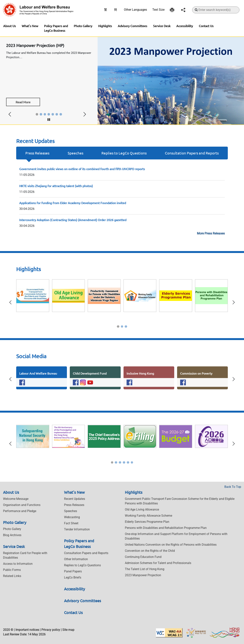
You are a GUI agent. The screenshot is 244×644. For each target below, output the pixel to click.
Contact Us (206, 26)
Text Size (158, 10)
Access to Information (18, 564)
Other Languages (135, 10)
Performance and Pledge (20, 511)
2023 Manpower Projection (143, 575)
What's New (30, 26)
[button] (37, 114)
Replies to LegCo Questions (124, 153)
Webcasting (72, 517)
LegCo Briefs (73, 577)
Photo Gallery (83, 26)
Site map (68, 630)
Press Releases (37, 153)
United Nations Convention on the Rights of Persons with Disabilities (171, 545)
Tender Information (77, 529)
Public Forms (12, 570)
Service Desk (162, 26)
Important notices (27, 630)
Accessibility (185, 26)
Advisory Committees (132, 26)
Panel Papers (73, 571)
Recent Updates (75, 499)
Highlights (105, 26)
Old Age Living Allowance (142, 509)
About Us (10, 26)
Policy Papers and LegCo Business (56, 28)
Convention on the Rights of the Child (150, 551)
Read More (23, 102)
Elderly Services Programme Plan (147, 522)
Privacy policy (51, 630)
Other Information (76, 559)
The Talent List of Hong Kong (145, 569)
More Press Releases (211, 233)
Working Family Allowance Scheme (148, 516)
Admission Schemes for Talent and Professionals (158, 563)
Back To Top (233, 487)
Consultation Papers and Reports (192, 153)
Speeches (75, 153)
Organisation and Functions (22, 505)
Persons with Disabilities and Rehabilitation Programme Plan (166, 528)
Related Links (12, 576)
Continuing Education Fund (143, 557)
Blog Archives (12, 535)
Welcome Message (16, 499)
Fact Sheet (71, 523)
